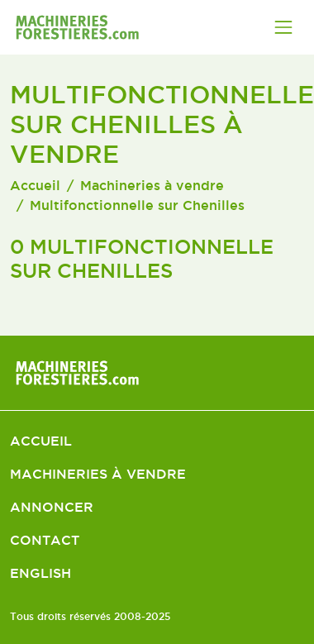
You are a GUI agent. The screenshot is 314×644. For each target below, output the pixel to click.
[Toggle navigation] (283, 27)
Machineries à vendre (152, 185)
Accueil (35, 185)
